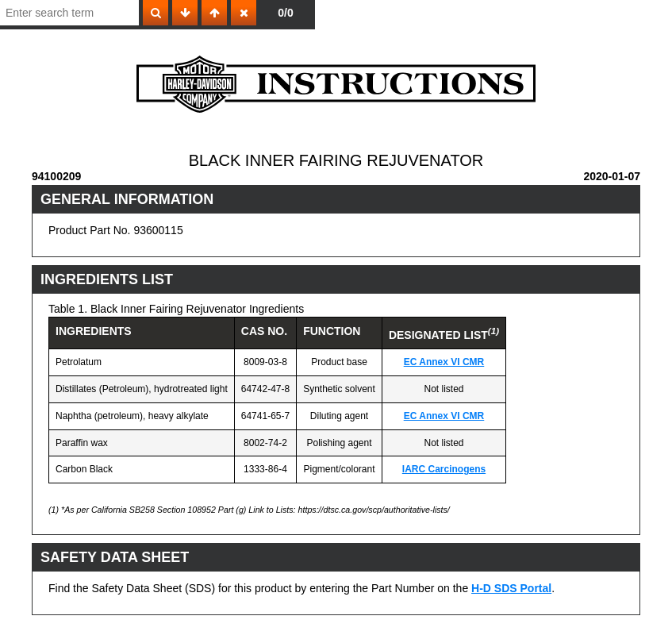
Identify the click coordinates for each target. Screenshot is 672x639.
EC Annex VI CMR (444, 362)
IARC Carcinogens (444, 469)
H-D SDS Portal (511, 588)
